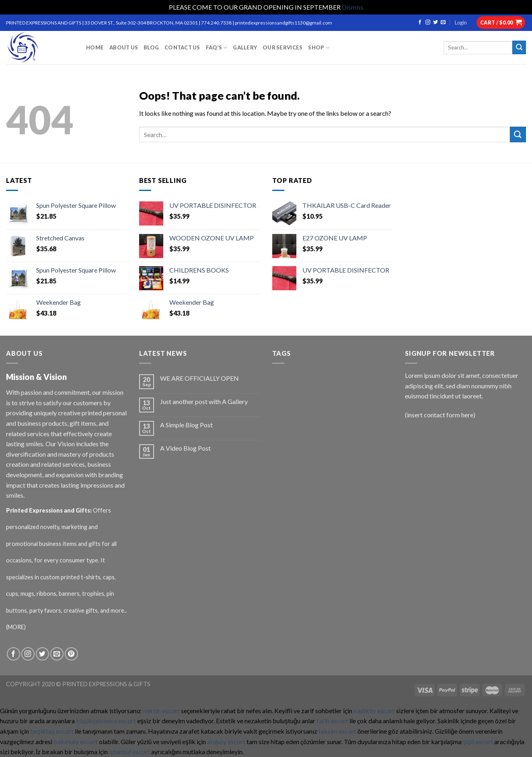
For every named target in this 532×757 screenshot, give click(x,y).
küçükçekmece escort (106, 721)
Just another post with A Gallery (204, 401)
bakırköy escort (76, 742)
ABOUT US (124, 47)
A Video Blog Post (185, 448)
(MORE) (16, 627)
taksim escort (337, 731)
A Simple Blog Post (186, 425)
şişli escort (478, 742)
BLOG (151, 47)
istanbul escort (129, 752)
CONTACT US (182, 47)
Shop (319, 48)
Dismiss (353, 7)
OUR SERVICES (282, 47)
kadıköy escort (374, 711)
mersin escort (161, 711)
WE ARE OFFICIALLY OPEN (199, 378)
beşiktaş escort (52, 731)
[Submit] (518, 134)
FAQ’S (217, 48)
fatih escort (332, 721)
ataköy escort (226, 742)
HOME (95, 47)
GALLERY (245, 47)
